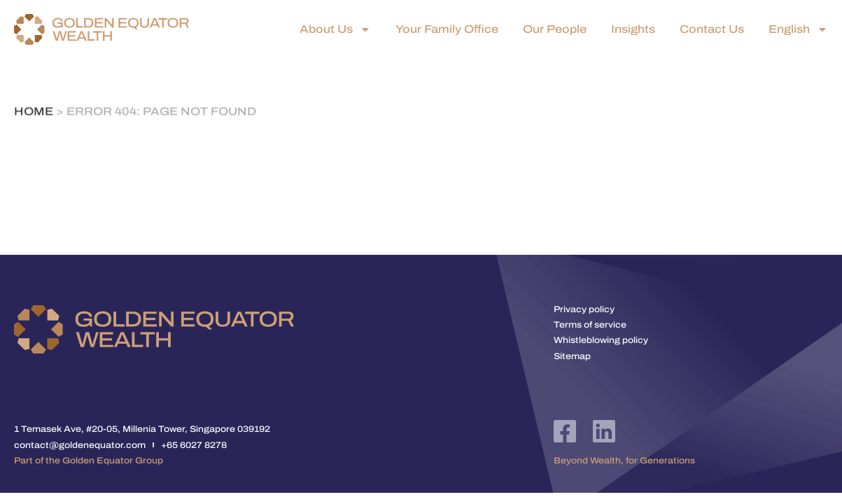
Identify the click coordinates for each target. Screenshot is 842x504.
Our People (555, 29)
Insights (633, 29)
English (798, 29)
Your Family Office (447, 29)
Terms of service (590, 325)
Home (34, 112)
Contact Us (712, 29)
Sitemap (572, 356)
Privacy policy (584, 309)
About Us (335, 29)
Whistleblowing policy (601, 340)
